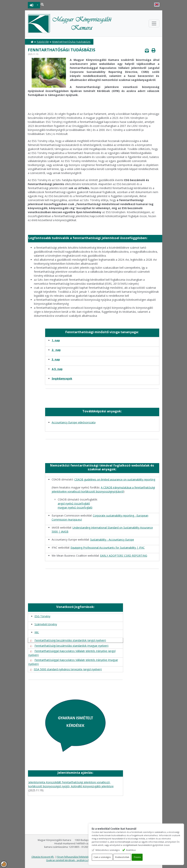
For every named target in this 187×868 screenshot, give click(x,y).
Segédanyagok (62, 378)
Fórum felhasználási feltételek (73, 857)
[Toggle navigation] (154, 23)
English (157, 5)
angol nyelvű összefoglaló (74, 503)
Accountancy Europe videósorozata (74, 422)
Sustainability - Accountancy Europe (112, 540)
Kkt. (37, 632)
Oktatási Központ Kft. (43, 857)
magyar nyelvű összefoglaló (75, 507)
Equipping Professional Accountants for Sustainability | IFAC (108, 548)
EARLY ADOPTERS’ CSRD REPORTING (124, 556)
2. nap (56, 350)
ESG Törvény (42, 616)
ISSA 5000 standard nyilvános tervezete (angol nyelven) (68, 669)
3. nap (56, 359)
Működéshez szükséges (108, 850)
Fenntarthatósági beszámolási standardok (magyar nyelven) (71, 646)
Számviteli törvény (46, 624)
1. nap (56, 340)
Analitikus (131, 850)
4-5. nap (57, 369)
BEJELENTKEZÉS (32, 5)
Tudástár (43, 42)
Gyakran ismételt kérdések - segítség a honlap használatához (79, 860)
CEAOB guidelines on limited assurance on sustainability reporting (115, 479)
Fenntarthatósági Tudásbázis (71, 42)
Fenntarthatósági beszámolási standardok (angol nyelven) (70, 640)
